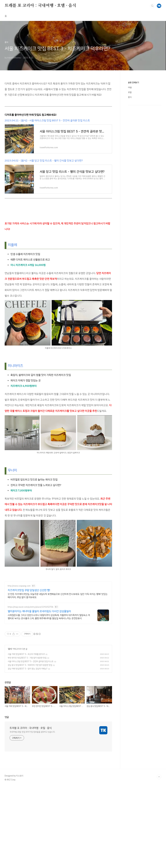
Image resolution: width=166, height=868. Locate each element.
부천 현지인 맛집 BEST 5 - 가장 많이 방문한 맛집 (27, 658)
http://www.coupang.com (19, 586)
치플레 (12, 245)
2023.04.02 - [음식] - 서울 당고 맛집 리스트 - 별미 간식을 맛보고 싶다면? (44, 161)
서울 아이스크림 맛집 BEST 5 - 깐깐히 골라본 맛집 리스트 (31, 661)
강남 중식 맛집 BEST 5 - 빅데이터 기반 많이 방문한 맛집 (30, 665)
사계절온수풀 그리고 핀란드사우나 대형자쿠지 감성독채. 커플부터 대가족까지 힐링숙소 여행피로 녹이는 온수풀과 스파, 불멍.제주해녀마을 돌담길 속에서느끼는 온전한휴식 (49, 617)
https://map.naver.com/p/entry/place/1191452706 (30, 607)
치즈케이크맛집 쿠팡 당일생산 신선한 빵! (29, 590)
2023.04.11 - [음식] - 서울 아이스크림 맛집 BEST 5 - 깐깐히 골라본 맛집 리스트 (47, 120)
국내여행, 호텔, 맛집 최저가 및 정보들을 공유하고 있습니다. (32, 732)
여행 (130, 88)
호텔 (130, 92)
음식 (10, 649)
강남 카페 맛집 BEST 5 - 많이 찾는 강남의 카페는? (27, 669)
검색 (152, 6)
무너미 (12, 470)
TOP (159, 777)
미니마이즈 (15, 366)
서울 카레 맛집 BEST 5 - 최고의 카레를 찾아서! (26, 654)
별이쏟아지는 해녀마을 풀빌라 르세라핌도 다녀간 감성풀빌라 (39, 611)
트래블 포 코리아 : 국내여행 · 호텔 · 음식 (40, 6)
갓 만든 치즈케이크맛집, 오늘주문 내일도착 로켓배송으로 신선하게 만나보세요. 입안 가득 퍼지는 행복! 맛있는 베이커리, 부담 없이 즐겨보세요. (58, 596)
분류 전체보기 (133, 83)
